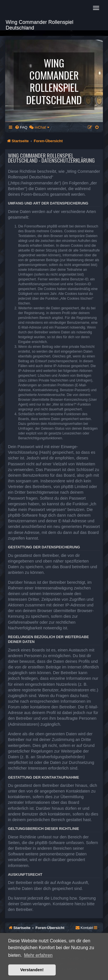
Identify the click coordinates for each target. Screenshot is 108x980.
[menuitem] (21, 127)
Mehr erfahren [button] (38, 955)
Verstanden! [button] (32, 970)
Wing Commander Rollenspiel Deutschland (40, 24)
